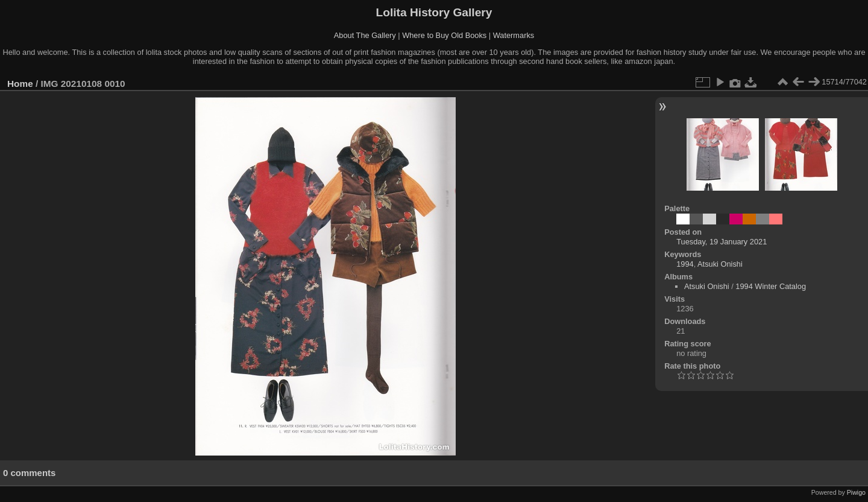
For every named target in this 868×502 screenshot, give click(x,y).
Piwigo (856, 492)
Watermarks (514, 35)
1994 (685, 264)
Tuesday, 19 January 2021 (722, 242)
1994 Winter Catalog (771, 286)
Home (20, 84)
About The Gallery (365, 35)
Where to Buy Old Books (444, 35)
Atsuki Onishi (720, 264)
